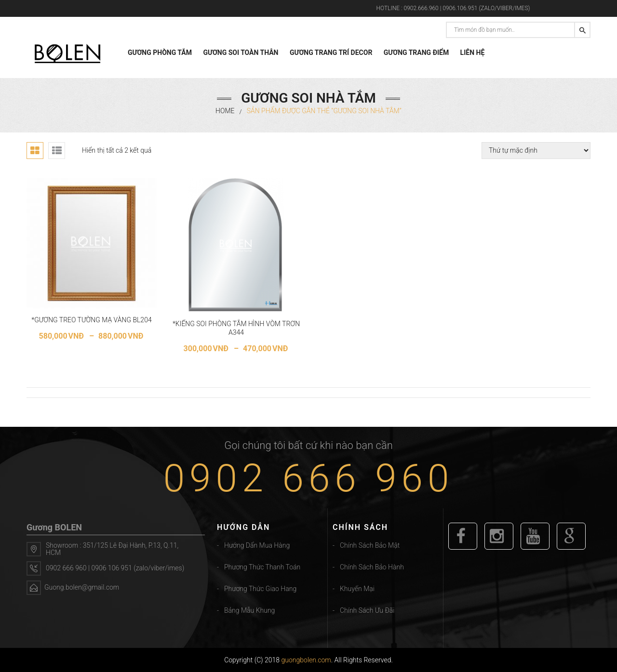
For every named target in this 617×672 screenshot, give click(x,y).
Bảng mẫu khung (249, 610)
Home (225, 111)
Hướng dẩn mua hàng (257, 545)
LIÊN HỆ (473, 53)
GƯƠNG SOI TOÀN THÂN (241, 53)
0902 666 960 (309, 478)
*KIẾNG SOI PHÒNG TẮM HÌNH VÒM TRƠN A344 (236, 328)
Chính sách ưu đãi (367, 610)
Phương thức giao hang (260, 589)
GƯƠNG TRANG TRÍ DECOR (331, 53)
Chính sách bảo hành (372, 567)
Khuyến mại (357, 589)
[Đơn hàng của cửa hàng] (536, 151)
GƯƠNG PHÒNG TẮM (160, 53)
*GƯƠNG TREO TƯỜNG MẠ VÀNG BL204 (91, 320)
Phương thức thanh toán (262, 567)
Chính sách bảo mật (370, 545)
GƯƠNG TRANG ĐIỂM (416, 53)
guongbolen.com (306, 660)
